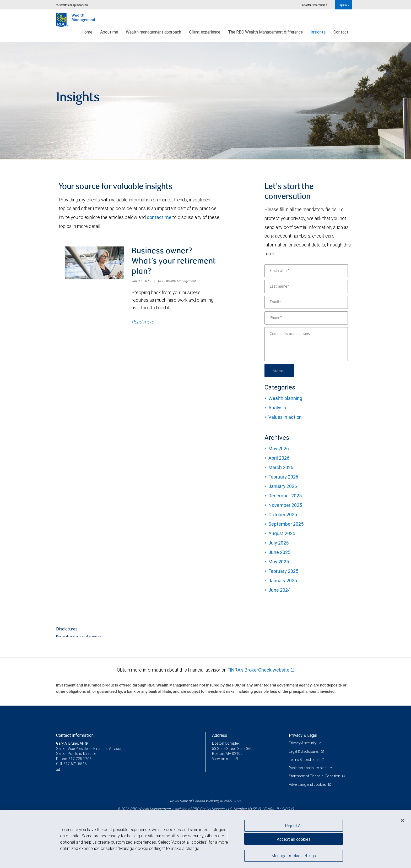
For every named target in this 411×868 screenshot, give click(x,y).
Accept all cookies (294, 839)
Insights (318, 32)
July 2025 (278, 543)
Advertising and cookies (308, 784)
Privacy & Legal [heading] (303, 735)
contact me (159, 217)
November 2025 (285, 505)
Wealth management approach (153, 32)
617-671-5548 (75, 764)
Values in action (285, 417)
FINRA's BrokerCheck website (258, 670)
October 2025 (283, 515)
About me (109, 32)
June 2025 (279, 552)
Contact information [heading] (75, 735)
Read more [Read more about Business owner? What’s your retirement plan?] (143, 322)
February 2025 (283, 571)
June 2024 (280, 590)
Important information (314, 5)
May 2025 (279, 562)
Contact (341, 32)
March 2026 (281, 467)
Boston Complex (226, 743)
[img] (206, 101)
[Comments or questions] (306, 344)
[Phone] (306, 318)
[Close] (403, 820)
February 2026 (283, 477)
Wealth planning (285, 398)
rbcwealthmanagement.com (72, 5)
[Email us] (59, 769)
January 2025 (283, 581)
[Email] (306, 302)
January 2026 (283, 486)
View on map (223, 759)
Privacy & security (303, 743)
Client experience (205, 32)
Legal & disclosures (304, 751)
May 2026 (279, 449)
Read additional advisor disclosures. (79, 636)
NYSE (252, 809)
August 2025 (282, 533)
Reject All (294, 826)
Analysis (277, 408)
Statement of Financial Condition (315, 776)
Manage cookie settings (294, 856)
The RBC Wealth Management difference (265, 32)
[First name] (306, 271)
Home (87, 32)
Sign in (344, 5)
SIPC (286, 809)
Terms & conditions (305, 760)
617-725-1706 (80, 759)
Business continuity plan (308, 768)
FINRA (269, 809)
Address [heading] (220, 735)
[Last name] (306, 287)
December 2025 (285, 496)
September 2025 (286, 524)
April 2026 (279, 458)
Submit (279, 370)
